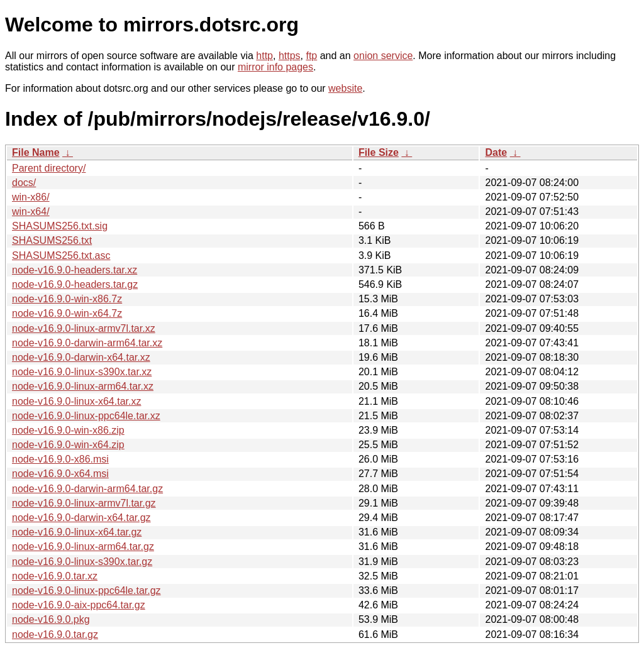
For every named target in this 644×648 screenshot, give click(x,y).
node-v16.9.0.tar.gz (55, 634)
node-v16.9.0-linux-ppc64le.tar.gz (86, 590)
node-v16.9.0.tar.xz (55, 576)
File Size (379, 152)
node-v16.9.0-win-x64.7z (67, 313)
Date (496, 152)
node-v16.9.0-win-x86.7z (67, 299)
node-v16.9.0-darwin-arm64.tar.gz (87, 489)
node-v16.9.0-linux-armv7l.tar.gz (84, 503)
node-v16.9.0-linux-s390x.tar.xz (82, 372)
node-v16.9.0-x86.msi (60, 459)
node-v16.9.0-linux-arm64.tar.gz (83, 546)
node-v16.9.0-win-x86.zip (68, 430)
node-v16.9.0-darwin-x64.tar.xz (81, 357)
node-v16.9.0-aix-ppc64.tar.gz (79, 605)
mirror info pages (275, 67)
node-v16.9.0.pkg (51, 619)
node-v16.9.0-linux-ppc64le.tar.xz (86, 416)
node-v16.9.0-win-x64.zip (68, 445)
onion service (383, 56)
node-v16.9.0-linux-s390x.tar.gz (82, 562)
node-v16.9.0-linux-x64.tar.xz (76, 401)
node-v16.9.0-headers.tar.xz (75, 270)
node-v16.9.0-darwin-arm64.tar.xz (87, 343)
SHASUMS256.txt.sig (60, 226)
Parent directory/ (49, 168)
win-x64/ (31, 211)
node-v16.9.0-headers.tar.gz (75, 284)
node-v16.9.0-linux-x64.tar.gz (77, 532)
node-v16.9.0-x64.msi (60, 474)
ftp (311, 56)
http (264, 56)
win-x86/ (31, 197)
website (345, 88)
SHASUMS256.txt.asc (61, 255)
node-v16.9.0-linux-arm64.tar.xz (83, 386)
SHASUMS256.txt (52, 240)
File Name (36, 152)
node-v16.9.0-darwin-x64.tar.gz (81, 518)
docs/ (24, 183)
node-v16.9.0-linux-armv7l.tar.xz (84, 328)
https (290, 56)
